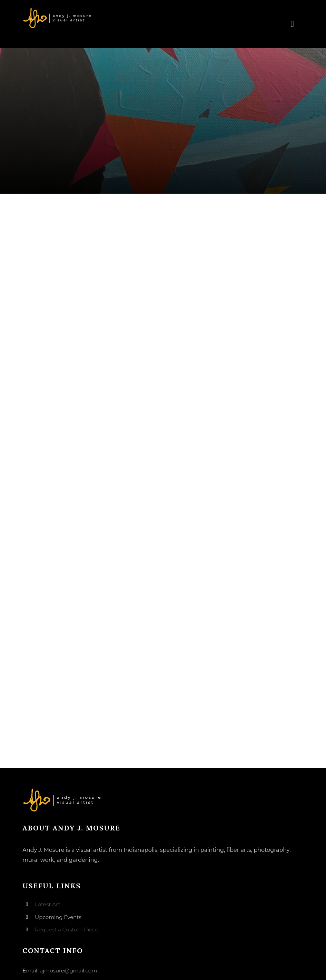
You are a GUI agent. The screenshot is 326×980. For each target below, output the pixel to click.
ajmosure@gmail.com (68, 971)
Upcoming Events (58, 917)
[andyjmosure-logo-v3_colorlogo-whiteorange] (58, 10)
